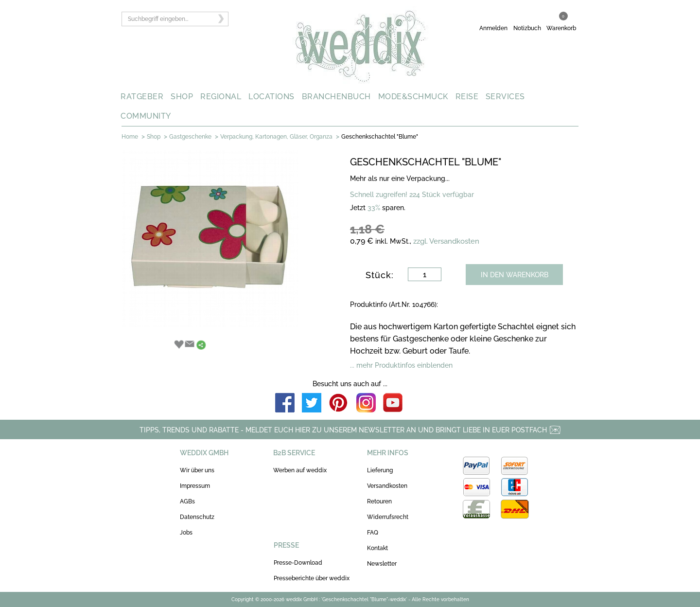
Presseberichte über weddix (312, 578)
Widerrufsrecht (388, 517)
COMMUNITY (146, 116)
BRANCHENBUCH (336, 97)
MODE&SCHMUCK (413, 97)
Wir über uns (197, 470)
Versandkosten (387, 486)
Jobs (186, 533)
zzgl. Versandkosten (446, 241)
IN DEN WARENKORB (515, 275)
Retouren (379, 501)
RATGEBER (142, 97)
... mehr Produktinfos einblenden (401, 365)
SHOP (182, 97)
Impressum (195, 486)
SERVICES (505, 97)
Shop (154, 137)
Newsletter (382, 564)
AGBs (187, 501)
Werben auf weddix (300, 470)
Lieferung (380, 470)
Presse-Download (298, 563)
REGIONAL (221, 97)
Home (130, 137)
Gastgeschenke (190, 137)
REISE (467, 97)
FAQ (373, 533)
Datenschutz (197, 517)
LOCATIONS (271, 97)
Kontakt (377, 548)
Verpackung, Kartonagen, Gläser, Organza (276, 137)
